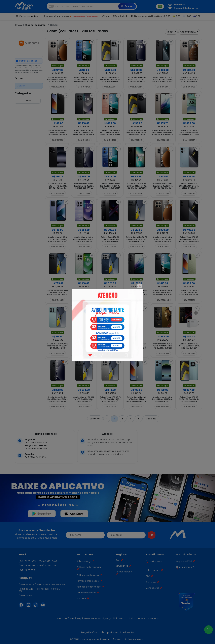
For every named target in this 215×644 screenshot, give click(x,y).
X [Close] (140, 286)
